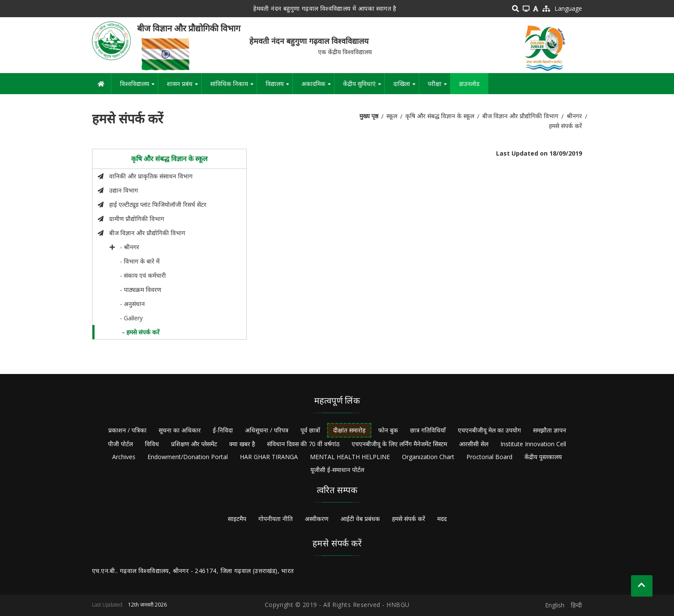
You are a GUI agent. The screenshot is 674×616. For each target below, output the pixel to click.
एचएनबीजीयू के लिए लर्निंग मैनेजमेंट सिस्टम (399, 444)
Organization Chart (428, 457)
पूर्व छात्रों (310, 430)
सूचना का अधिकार (180, 430)
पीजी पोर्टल (120, 444)
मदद (442, 519)
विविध (152, 444)
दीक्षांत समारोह (349, 430)
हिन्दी (576, 605)
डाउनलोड (469, 84)
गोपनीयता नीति (276, 519)
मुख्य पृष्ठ (369, 116)
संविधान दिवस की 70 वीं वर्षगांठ (303, 444)
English (555, 605)
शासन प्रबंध (184, 87)
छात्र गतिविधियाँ (428, 430)
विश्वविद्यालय (139, 87)
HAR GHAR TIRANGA (269, 457)
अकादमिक (318, 87)
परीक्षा (439, 87)
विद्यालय (279, 87)
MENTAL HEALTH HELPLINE (350, 457)
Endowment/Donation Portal (188, 457)
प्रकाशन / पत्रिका (127, 430)
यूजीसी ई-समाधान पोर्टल (337, 470)
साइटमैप (237, 519)
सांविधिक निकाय (233, 87)
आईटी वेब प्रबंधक (360, 519)
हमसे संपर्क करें (409, 519)
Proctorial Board (489, 457)
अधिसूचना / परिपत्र (267, 430)
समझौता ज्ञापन (550, 430)
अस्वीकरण (317, 519)
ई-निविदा (223, 430)
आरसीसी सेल (474, 444)
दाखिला (406, 87)
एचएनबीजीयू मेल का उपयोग (489, 430)
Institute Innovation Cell (533, 444)
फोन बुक (388, 430)
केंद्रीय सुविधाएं (364, 87)
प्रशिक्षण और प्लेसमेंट (194, 444)
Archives (124, 457)
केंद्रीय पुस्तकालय (543, 457)
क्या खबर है (242, 444)
